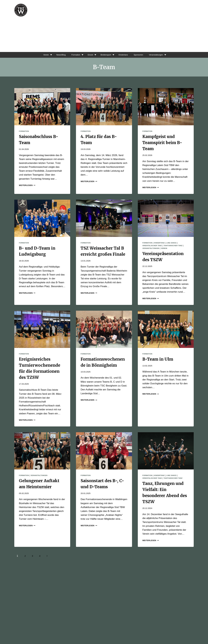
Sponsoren (142, 55)
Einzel (89, 55)
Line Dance (174, 243)
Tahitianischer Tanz (176, 246)
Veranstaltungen (161, 55)
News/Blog (56, 55)
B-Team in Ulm (158, 359)
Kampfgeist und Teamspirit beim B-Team (162, 143)
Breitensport (105, 55)
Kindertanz (125, 55)
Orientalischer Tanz (153, 246)
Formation (73, 55)
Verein (40, 55)
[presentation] (42, 107)
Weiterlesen (28, 185)
